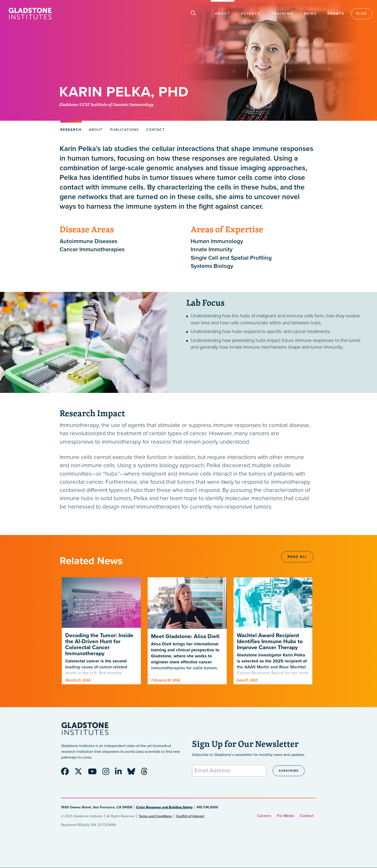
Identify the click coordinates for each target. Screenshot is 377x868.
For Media (286, 816)
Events (336, 14)
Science (251, 14)
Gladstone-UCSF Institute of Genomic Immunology (106, 105)
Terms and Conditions (155, 816)
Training (283, 14)
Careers (264, 816)
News (311, 14)
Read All (297, 557)
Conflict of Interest (190, 816)
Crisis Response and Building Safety (164, 807)
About (223, 14)
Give (362, 14)
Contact (307, 816)
